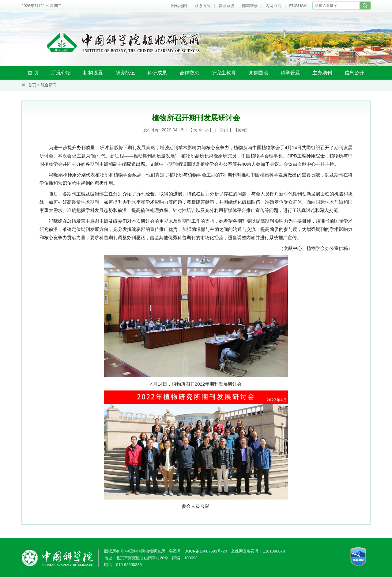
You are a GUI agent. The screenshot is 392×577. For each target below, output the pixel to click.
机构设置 (93, 73)
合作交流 (189, 73)
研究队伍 (125, 73)
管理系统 (226, 6)
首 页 (33, 73)
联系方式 (203, 6)
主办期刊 (322, 73)
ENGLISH (298, 6)
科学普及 (290, 73)
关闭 (241, 130)
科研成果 (157, 73)
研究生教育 (224, 73)
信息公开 (354, 73)
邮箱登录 (250, 6)
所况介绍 (61, 73)
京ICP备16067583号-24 (206, 551)
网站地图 (179, 6)
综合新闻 (49, 85)
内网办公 (273, 6)
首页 (32, 85)
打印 (226, 130)
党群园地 (258, 73)
